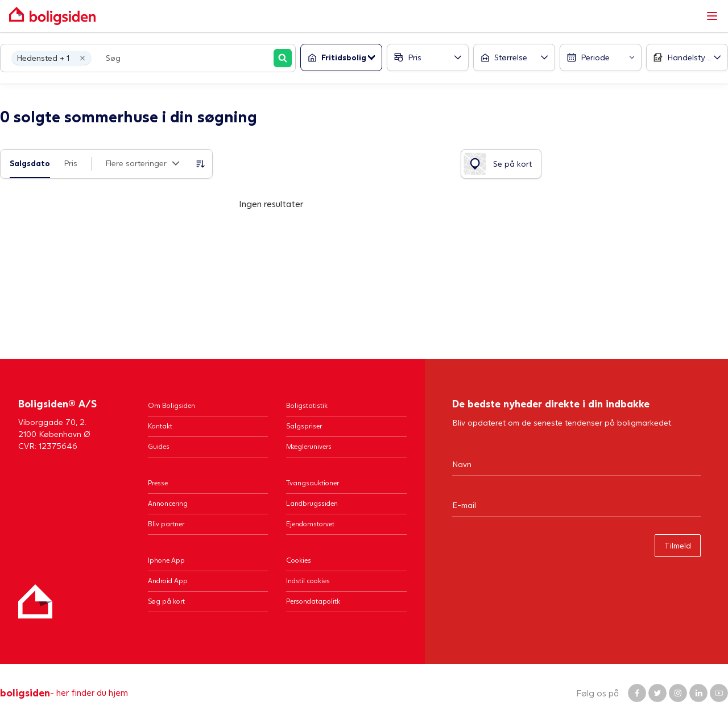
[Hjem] (35, 601)
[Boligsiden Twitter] (657, 693)
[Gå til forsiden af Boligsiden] (353, 16)
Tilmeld (678, 545)
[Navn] (576, 464)
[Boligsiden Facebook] (637, 693)
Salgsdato (30, 163)
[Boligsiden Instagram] (678, 693)
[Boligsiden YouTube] (719, 693)
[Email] (576, 505)
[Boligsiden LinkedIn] (698, 693)
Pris (71, 163)
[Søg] (283, 58)
